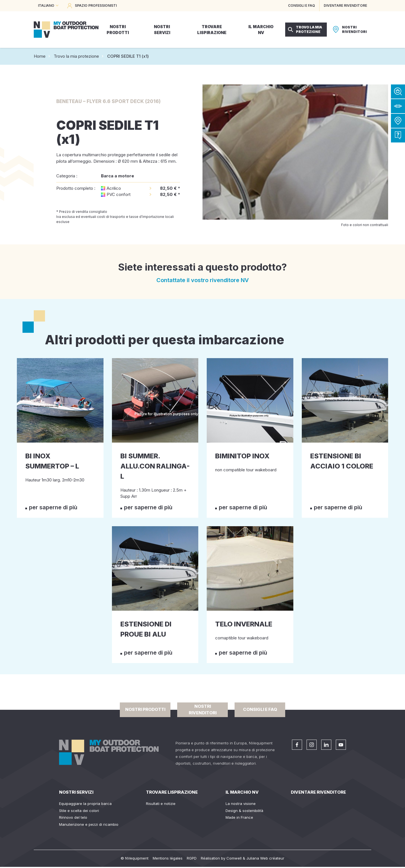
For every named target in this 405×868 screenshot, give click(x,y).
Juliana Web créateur (265, 858)
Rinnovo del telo (73, 817)
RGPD (192, 858)
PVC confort (119, 194)
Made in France (239, 817)
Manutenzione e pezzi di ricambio (89, 824)
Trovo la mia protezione (76, 56)
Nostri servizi (76, 792)
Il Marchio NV (242, 792)
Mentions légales (168, 858)
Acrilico (114, 188)
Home (40, 56)
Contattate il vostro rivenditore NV (203, 280)
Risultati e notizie (161, 804)
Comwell (234, 858)
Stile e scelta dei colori (79, 811)
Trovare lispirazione (172, 792)
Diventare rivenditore (318, 792)
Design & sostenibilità (244, 811)
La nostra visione (241, 804)
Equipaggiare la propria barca (85, 804)
